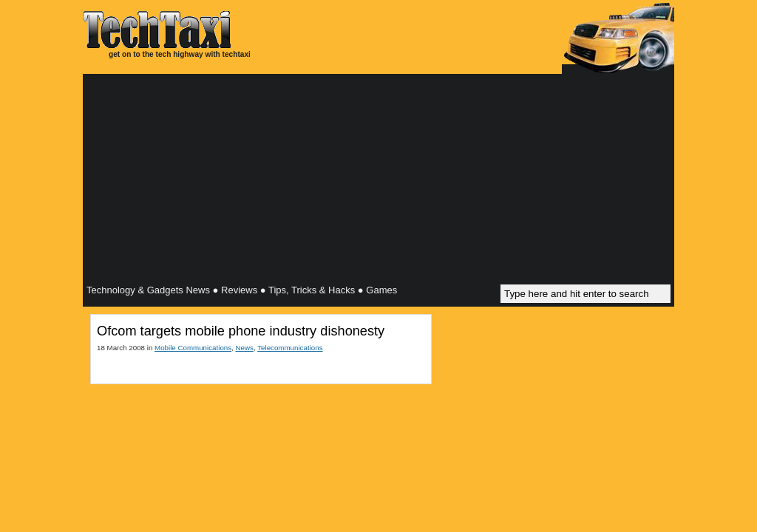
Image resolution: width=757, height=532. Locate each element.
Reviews (239, 290)
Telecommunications (290, 348)
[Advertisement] (378, 181)
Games (381, 290)
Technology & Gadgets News (148, 290)
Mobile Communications (193, 348)
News (245, 348)
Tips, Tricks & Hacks (312, 290)
